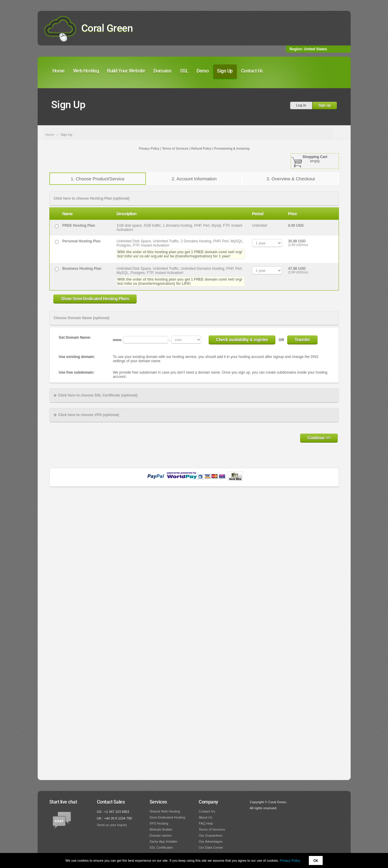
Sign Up (225, 71)
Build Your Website (126, 71)
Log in (301, 105)
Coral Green (107, 28)
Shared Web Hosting (165, 811)
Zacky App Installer (164, 842)
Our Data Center (211, 848)
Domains (163, 71)
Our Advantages (211, 842)
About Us (205, 817)
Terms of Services (212, 829)
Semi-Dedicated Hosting (168, 817)
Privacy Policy (290, 860)
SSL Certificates (161, 848)
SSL (184, 71)
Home (59, 71)
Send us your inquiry (112, 825)
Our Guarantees (211, 835)
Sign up (325, 105)
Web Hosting (86, 71)
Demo (203, 71)
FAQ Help (206, 823)
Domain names (161, 835)
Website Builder (161, 829)
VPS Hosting (159, 823)
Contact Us (252, 71)
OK (316, 860)
